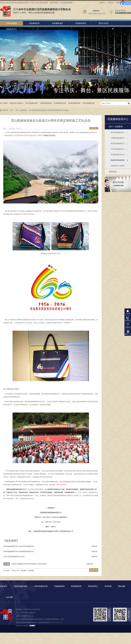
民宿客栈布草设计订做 (119, 155)
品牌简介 (96, 11)
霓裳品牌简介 (93, 586)
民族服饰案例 (81, 23)
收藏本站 (102, 3)
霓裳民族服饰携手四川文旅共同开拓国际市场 (19, 546)
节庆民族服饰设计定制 (119, 149)
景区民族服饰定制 (31, 103)
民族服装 (24, 571)
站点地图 (9, 597)
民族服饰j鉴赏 (58, 23)
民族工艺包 (16, 571)
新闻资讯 (113, 172)
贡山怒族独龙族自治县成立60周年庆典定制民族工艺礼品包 (49, 110)
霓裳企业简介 (104, 23)
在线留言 (111, 3)
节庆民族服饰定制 (88, 103)
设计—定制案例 (21, 110)
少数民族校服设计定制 (119, 138)
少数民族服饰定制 (41, 586)
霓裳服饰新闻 (76, 586)
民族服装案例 (59, 586)
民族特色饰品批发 (118, 160)
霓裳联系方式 (11, 29)
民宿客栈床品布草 (60, 103)
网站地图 (119, 3)
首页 (12, 110)
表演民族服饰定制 (74, 103)
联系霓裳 (108, 586)
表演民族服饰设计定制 (119, 143)
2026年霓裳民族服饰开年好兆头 (14, 557)
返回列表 (94, 128)
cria (52, 639)
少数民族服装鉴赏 (20, 586)
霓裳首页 (3, 586)
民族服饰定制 (34, 23)
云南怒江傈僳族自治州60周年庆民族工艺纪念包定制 (29, 564)
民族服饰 (31, 571)
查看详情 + (90, 564)
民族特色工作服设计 (16, 103)
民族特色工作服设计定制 (119, 166)
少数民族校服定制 (46, 103)
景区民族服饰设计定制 (119, 132)
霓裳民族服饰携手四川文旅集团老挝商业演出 (19, 551)
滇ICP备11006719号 (56, 622)
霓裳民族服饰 (11, 23)
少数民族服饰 (38, 639)
